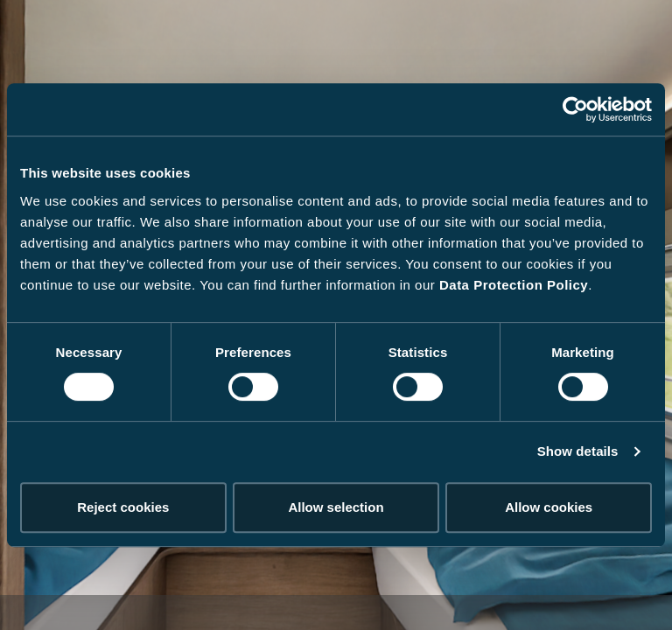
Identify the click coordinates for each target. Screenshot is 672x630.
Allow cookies (549, 507)
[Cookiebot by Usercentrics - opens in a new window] (575, 109)
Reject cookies (123, 507)
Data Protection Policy (514, 285)
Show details (578, 451)
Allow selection (336, 507)
